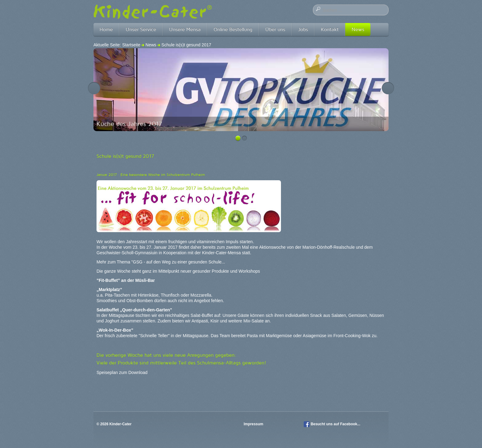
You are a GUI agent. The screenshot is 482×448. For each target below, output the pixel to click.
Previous (94, 88)
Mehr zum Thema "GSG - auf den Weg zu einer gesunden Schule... (161, 262)
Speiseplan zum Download (122, 372)
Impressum (254, 424)
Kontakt (330, 29)
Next (388, 88)
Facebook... (350, 424)
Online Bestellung (233, 29)
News (358, 29)
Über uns (275, 29)
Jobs (303, 29)
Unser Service (141, 29)
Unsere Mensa (185, 29)
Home (106, 29)
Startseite (131, 45)
